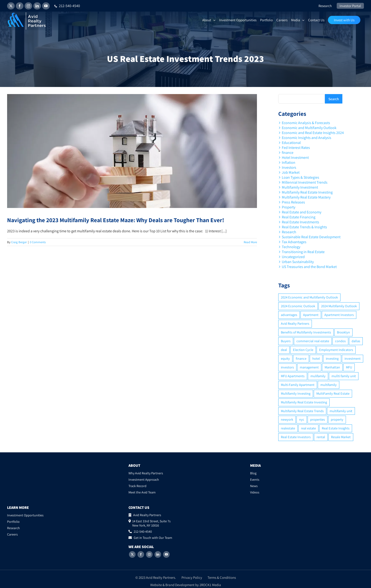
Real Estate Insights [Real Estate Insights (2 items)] (336, 428)
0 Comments (38, 242)
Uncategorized (293, 257)
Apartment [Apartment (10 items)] (311, 315)
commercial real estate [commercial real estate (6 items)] (313, 341)
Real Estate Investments (300, 222)
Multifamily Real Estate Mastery (306, 197)
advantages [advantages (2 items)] (289, 315)
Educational (291, 143)
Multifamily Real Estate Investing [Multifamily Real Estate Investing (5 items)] (304, 402)
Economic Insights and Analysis (307, 138)
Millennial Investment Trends (305, 182)
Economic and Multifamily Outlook (309, 128)
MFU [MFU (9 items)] (349, 367)
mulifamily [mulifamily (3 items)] (318, 376)
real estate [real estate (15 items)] (308, 428)
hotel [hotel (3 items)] (316, 358)
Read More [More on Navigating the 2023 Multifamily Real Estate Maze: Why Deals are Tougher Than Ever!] (250, 242)
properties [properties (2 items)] (318, 419)
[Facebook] (141, 554)
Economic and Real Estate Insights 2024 (313, 133)
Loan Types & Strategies (300, 177)
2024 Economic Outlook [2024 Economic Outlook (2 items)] (298, 306)
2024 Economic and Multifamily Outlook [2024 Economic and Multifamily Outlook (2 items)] (309, 297)
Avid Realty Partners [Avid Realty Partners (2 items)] (295, 323)
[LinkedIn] (158, 554)
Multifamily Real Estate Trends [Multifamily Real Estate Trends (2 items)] (302, 411)
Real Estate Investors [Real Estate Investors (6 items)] (296, 437)
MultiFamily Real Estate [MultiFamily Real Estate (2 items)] (333, 393)
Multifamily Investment (300, 187)
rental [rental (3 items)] (321, 437)
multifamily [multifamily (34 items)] (329, 385)
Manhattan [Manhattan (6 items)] (332, 367)
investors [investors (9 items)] (287, 367)
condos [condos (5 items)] (340, 341)
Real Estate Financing (299, 217)
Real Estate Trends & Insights (304, 227)
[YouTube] (166, 554)
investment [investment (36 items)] (353, 358)
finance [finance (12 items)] (301, 358)
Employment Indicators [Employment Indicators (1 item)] (336, 350)
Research (289, 232)
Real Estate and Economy (302, 212)
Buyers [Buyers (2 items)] (286, 341)
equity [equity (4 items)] (285, 358)
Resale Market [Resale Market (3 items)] (341, 437)
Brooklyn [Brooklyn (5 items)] (343, 332)
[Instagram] (149, 554)
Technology (291, 247)
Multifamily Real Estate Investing (307, 192)
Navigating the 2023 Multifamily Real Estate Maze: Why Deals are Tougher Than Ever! (116, 220)
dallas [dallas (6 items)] (356, 341)
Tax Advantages (294, 242)
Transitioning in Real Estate (303, 252)
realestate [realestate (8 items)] (288, 428)
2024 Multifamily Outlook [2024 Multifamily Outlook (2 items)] (339, 306)
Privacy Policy (192, 577)
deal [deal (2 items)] (284, 350)
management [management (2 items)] (309, 367)
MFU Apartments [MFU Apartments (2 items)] (293, 376)
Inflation (289, 162)
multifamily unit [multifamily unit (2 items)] (341, 411)
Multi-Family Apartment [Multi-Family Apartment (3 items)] (298, 385)
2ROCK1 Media (210, 585)
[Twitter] (132, 554)
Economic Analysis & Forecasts (306, 123)
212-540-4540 (67, 6)
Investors (289, 167)
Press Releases (293, 202)
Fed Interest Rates (296, 148)
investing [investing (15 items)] (332, 358)
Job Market (291, 172)
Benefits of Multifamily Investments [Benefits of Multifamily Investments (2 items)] (306, 332)
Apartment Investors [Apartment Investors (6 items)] (339, 315)
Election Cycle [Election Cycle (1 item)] (303, 350)
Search (334, 99)
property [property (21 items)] (337, 419)
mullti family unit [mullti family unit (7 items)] (344, 376)
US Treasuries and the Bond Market (309, 267)
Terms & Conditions (222, 577)
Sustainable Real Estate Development (311, 237)
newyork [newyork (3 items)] (287, 419)
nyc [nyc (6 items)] (302, 419)
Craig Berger (19, 242)
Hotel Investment (295, 158)
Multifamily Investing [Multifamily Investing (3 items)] (296, 393)
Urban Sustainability (298, 262)
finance (288, 153)
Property (289, 207)
